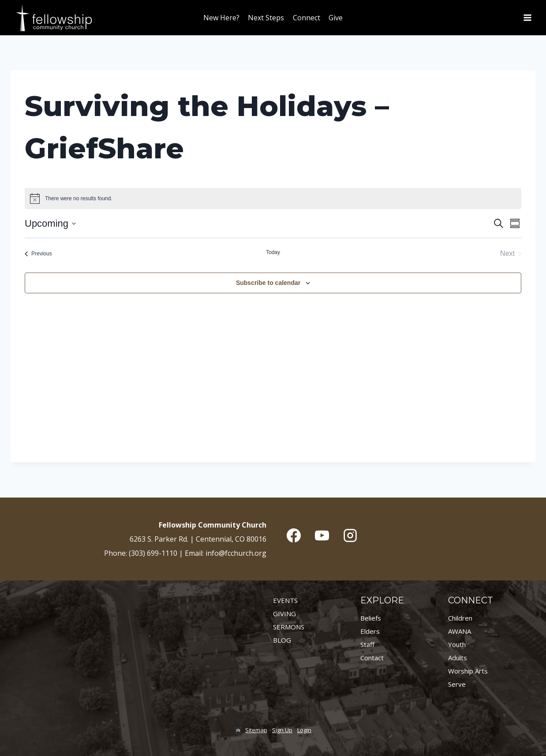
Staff (367, 644)
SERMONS (289, 627)
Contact (372, 658)
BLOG (282, 640)
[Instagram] (350, 535)
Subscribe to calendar (268, 283)
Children (460, 618)
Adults (458, 658)
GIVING (284, 614)
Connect (307, 18)
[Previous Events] (38, 254)
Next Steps (266, 18)
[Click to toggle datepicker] (50, 223)
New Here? (221, 18)
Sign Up (282, 730)
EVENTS (285, 600)
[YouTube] (322, 535)
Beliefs (371, 618)
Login (304, 730)
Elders (370, 631)
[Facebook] (294, 535)
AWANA (460, 631)
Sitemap (256, 730)
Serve (457, 684)
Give (336, 18)
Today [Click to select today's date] (273, 252)
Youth (457, 644)
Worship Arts (468, 671)
